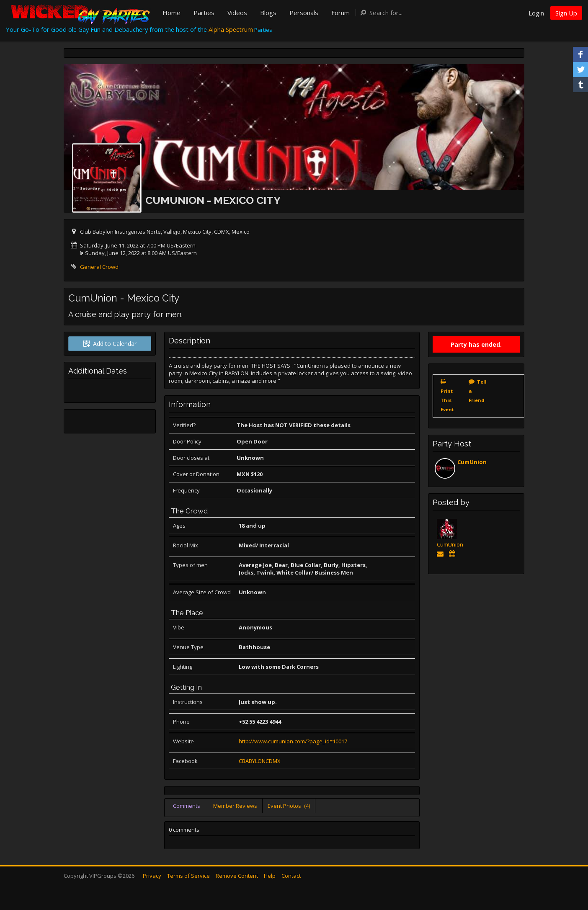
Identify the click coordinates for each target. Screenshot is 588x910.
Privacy (152, 876)
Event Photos (289, 806)
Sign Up (566, 13)
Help (270, 876)
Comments (187, 806)
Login (536, 13)
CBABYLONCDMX (260, 761)
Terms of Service (188, 876)
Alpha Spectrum (231, 29)
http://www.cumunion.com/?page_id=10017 (293, 741)
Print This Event (447, 400)
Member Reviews (235, 806)
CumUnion (472, 462)
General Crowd (99, 267)
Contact (291, 876)
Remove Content (237, 876)
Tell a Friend (478, 391)
